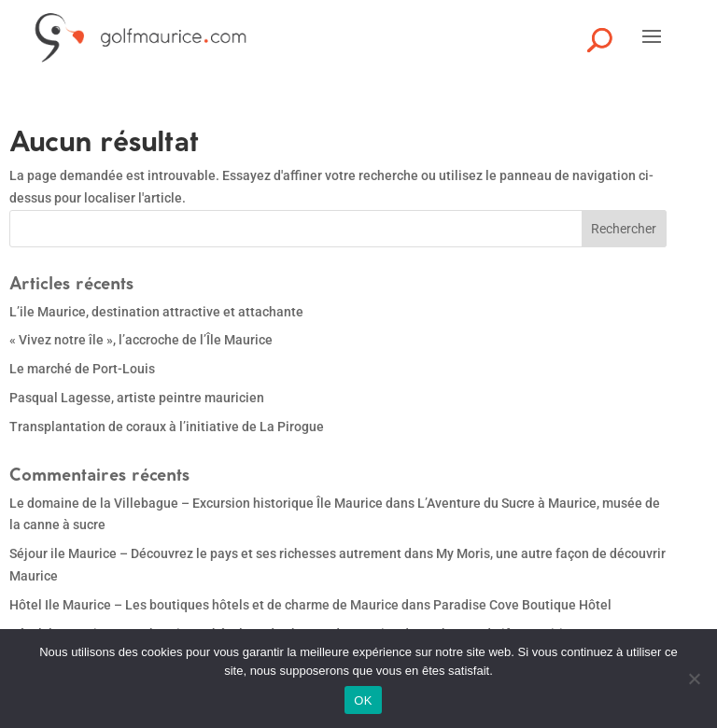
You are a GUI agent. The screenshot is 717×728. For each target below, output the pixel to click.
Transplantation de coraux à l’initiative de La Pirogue (167, 427)
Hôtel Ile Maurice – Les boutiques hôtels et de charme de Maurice (204, 605)
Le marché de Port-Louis (82, 369)
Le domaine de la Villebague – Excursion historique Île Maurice (196, 503)
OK (363, 700)
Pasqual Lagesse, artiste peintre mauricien (137, 398)
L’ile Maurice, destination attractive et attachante (156, 312)
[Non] (694, 679)
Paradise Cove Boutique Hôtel (522, 605)
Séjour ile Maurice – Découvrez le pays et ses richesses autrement (205, 553)
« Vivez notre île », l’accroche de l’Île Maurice (141, 340)
